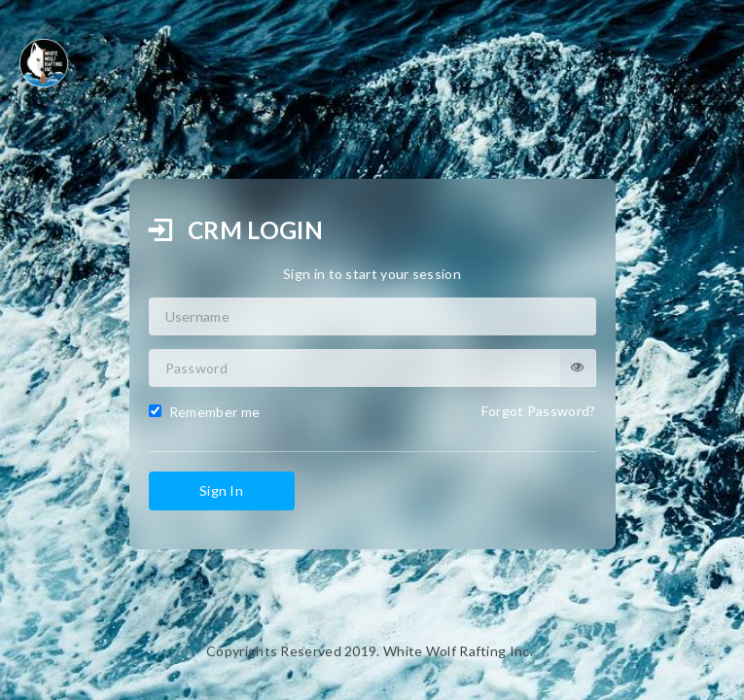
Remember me (205, 412)
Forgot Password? (539, 411)
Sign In (221, 490)
